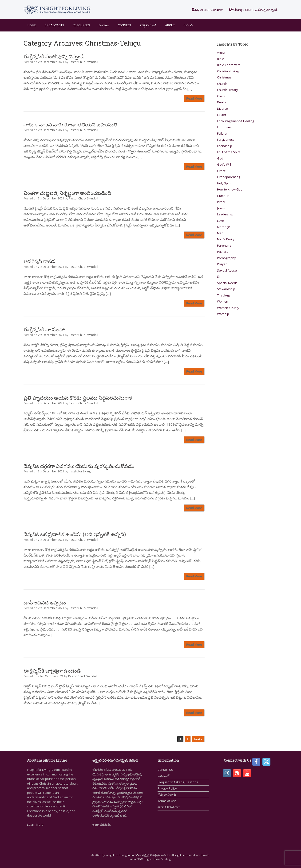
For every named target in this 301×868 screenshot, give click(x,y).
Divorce (222, 109)
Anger (221, 52)
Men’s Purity (226, 239)
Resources (81, 25)
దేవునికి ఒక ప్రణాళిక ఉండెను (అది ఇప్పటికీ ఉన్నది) (75, 534)
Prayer (222, 264)
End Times (224, 127)
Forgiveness (226, 140)
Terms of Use (167, 801)
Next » (198, 739)
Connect (125, 25)
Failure (222, 133)
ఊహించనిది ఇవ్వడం (45, 602)
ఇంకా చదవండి (101, 825)
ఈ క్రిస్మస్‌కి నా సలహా (44, 329)
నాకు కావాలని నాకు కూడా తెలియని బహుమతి (70, 124)
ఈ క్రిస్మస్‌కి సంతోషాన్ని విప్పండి (54, 56)
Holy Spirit (224, 183)
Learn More (35, 825)
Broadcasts (54, 25)
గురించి (188, 25)
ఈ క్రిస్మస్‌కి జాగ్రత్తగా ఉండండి (52, 671)
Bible (221, 59)
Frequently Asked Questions (178, 782)
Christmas (224, 77)
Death (221, 102)
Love (220, 221)
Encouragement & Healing (236, 121)
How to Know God (230, 189)
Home (32, 25)
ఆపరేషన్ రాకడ (39, 261)
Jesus (221, 208)
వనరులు (104, 25)
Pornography (226, 258)
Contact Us (165, 770)
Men (220, 233)
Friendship (225, 146)
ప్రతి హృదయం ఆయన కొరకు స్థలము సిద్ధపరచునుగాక (78, 398)
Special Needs (227, 283)
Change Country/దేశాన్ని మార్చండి (253, 10)
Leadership (225, 214)
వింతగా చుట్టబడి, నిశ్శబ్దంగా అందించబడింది (67, 193)
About (170, 25)
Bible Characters (229, 65)
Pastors (223, 252)
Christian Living (228, 71)
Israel (221, 202)
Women (223, 301)
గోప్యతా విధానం (167, 794)
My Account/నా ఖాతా (207, 10)
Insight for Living (80, 471)
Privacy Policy (167, 788)
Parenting (224, 245)
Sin (219, 276)
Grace (221, 171)
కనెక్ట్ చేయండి (148, 25)
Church (222, 84)
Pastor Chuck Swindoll (83, 62)
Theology (224, 295)
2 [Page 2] (188, 739)
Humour (223, 196)
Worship (223, 314)
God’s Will (224, 164)
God (220, 158)
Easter (222, 115)
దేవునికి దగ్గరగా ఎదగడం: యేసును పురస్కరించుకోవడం (79, 466)
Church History (228, 90)
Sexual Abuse (227, 270)
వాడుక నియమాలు (169, 807)
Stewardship (226, 289)
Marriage (224, 227)
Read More (194, 98)
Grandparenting (229, 177)
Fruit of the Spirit (229, 152)
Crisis (221, 96)
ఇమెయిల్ (163, 776)
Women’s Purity (228, 308)
